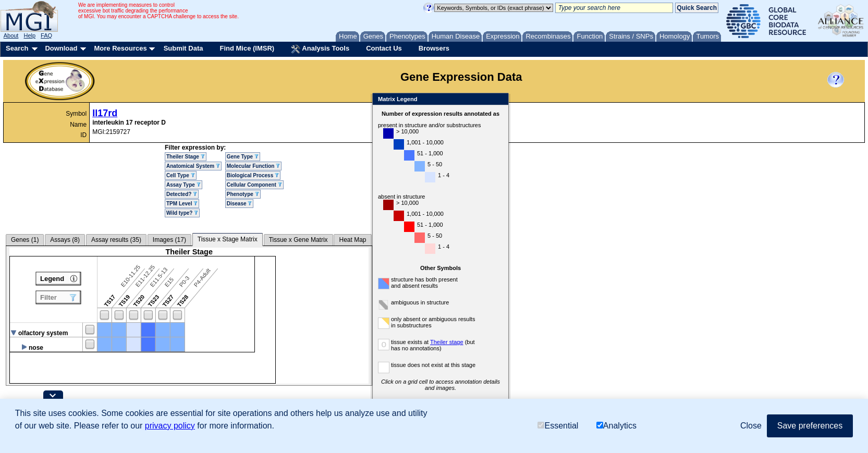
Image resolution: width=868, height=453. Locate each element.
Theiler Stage (186, 157)
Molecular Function (253, 166)
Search (17, 48)
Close (499, 100)
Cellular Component (254, 185)
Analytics (616, 426)
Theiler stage (447, 342)
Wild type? (182, 213)
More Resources (120, 48)
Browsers (434, 48)
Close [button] (751, 426)
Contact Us (384, 48)
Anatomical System (193, 166)
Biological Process (253, 175)
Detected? (182, 194)
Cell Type (181, 175)
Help (29, 35)
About (11, 35)
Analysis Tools (320, 49)
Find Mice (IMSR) (247, 48)
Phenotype (243, 194)
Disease (240, 204)
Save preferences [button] (810, 426)
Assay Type (184, 185)
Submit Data (184, 48)
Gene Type (243, 157)
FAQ (46, 35)
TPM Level (182, 204)
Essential (558, 426)
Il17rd (105, 113)
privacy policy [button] (170, 426)
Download (61, 48)
